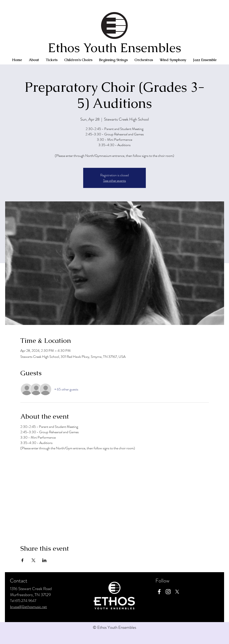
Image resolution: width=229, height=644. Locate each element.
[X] (177, 592)
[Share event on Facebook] (22, 560)
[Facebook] (159, 592)
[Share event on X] (33, 560)
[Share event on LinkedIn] (44, 560)
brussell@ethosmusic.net (29, 607)
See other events (114, 180)
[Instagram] (168, 592)
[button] (34, 60)
